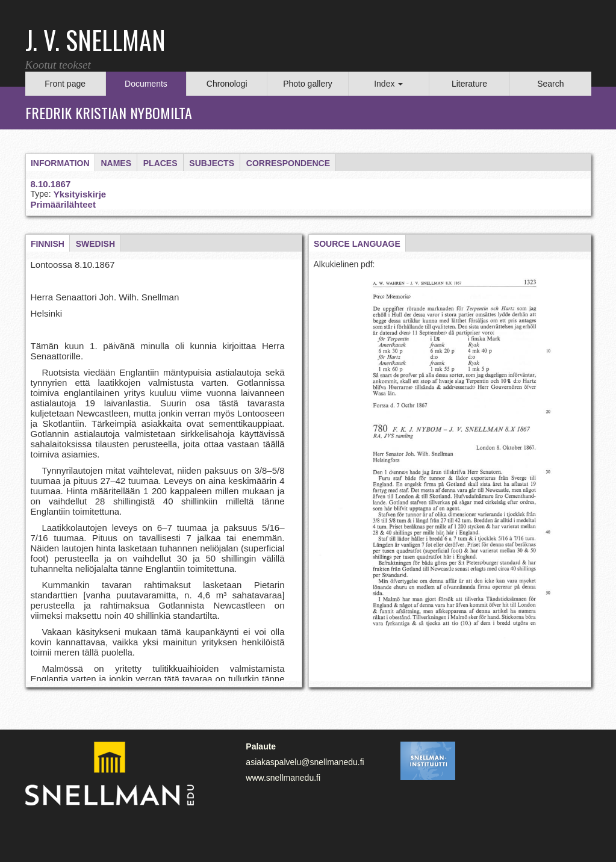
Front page (65, 84)
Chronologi (227, 84)
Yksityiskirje (80, 194)
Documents (146, 84)
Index (388, 84)
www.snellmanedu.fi (283, 778)
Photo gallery (308, 84)
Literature (469, 84)
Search (550, 84)
